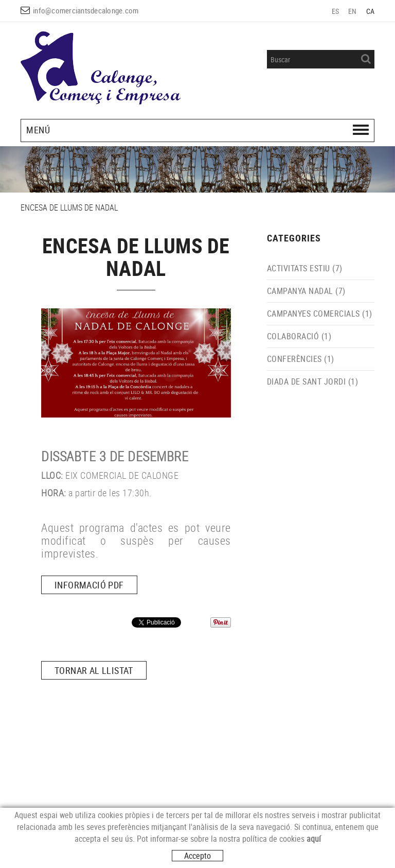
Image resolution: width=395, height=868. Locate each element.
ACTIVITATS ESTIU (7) (305, 268)
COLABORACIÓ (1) (299, 336)
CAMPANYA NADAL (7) (306, 291)
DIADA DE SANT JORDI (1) (313, 381)
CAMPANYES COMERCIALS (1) (320, 314)
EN (353, 11)
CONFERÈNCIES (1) (301, 359)
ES (336, 11)
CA (371, 11)
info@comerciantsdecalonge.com (86, 10)
